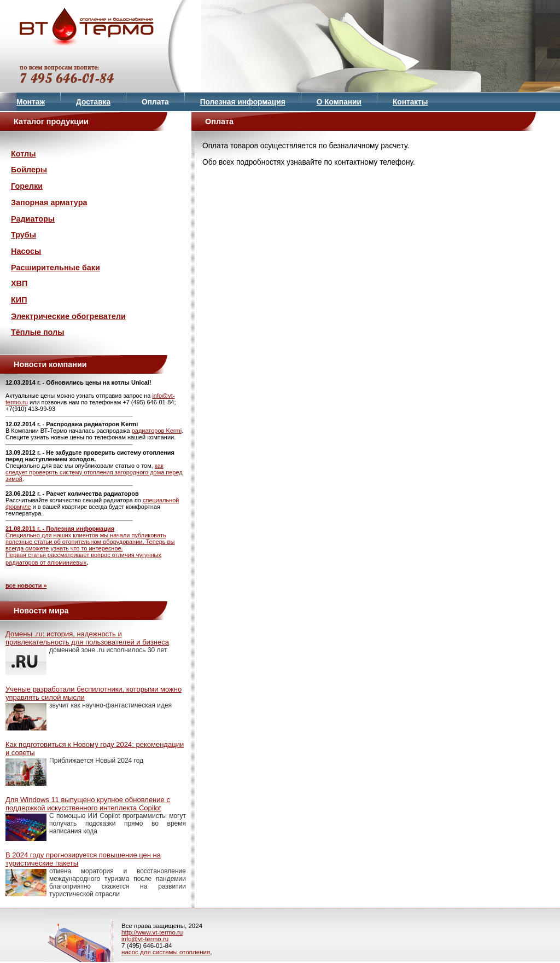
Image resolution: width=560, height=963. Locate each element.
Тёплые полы (37, 332)
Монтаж (31, 102)
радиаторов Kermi (157, 431)
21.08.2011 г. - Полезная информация (60, 529)
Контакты (410, 102)
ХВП (19, 283)
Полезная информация (243, 102)
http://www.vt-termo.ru (152, 932)
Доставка (93, 102)
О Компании (339, 102)
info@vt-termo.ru (145, 939)
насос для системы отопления (166, 952)
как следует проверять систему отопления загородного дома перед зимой (94, 472)
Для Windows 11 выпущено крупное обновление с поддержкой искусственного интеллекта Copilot (88, 804)
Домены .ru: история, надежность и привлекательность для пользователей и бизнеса (87, 638)
